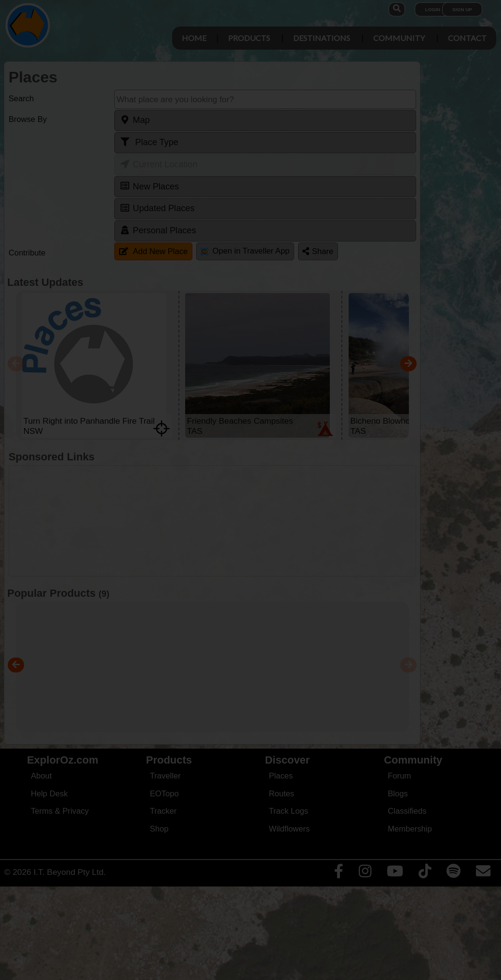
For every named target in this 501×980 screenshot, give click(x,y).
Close (341, 209)
